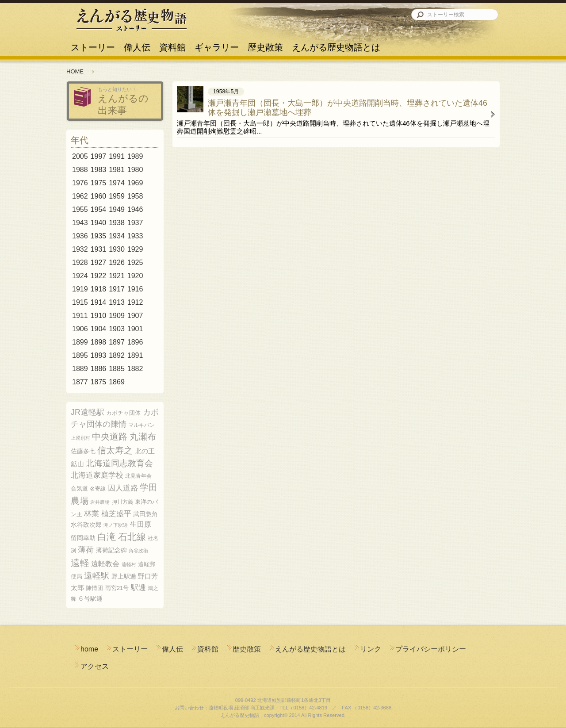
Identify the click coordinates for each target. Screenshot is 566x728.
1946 (135, 209)
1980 (135, 170)
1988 (80, 170)
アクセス (95, 666)
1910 (99, 316)
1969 (135, 183)
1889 (80, 369)
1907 (135, 316)
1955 (80, 209)
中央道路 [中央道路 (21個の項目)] (110, 437)
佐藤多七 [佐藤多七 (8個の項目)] (83, 451)
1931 (99, 249)
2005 (80, 156)
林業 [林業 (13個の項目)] (92, 513)
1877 (80, 382)
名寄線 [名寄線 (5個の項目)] (98, 489)
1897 (117, 342)
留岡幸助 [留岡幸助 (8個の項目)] (83, 538)
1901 (135, 329)
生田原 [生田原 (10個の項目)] (141, 524)
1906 (80, 329)
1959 (117, 196)
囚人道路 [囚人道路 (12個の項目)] (123, 488)
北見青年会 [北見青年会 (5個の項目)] (138, 476)
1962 (80, 196)
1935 (99, 236)
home (89, 649)
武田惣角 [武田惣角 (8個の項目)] (145, 514)
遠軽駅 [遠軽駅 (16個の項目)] (97, 576)
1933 (135, 236)
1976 (80, 183)
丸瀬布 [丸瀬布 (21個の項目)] (143, 437)
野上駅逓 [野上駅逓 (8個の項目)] (124, 576)
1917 (117, 289)
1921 (117, 276)
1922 (99, 276)
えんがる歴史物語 (132, 20)
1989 (135, 156)
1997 (99, 156)
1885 (117, 369)
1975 (99, 183)
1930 (117, 249)
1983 (99, 170)
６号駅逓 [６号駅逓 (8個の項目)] (90, 598)
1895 (80, 355)
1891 (135, 355)
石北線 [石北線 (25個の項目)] (132, 537)
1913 (117, 302)
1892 (117, 355)
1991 (117, 156)
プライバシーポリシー (431, 649)
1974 (117, 183)
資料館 (172, 43)
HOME (75, 71)
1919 (80, 289)
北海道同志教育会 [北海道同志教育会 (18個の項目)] (119, 463)
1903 (117, 329)
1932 (80, 249)
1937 (135, 223)
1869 (117, 382)
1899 (80, 342)
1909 (117, 316)
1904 (99, 329)
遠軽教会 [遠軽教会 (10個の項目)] (105, 564)
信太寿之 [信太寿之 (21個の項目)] (115, 450)
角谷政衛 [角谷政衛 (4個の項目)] (138, 551)
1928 (80, 262)
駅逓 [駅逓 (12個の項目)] (138, 588)
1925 (135, 262)
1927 (99, 262)
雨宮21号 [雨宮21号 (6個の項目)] (117, 588)
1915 (80, 302)
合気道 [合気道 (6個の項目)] (79, 489)
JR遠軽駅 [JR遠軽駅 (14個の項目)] (88, 412)
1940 (99, 223)
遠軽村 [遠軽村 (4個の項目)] (129, 564)
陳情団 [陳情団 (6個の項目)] (94, 588)
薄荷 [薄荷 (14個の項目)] (86, 550)
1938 (117, 223)
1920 (135, 276)
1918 (99, 289)
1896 (135, 342)
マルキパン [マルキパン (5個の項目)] (141, 425)
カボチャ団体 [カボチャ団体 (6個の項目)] (123, 413)
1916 (135, 289)
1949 (117, 209)
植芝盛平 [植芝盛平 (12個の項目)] (116, 514)
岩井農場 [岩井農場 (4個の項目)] (100, 502)
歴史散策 (265, 43)
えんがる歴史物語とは (334, 43)
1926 (117, 262)
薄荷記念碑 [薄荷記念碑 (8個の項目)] (111, 550)
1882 (135, 369)
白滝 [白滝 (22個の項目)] (107, 537)
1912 (135, 302)
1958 (135, 196)
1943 (80, 223)
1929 (135, 249)
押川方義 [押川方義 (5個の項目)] (122, 502)
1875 (99, 382)
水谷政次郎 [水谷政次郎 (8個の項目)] (86, 525)
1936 (80, 236)
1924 (80, 276)
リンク (371, 649)
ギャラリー (217, 43)
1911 (80, 316)
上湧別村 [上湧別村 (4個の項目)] (80, 438)
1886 (99, 369)
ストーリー (93, 43)
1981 (117, 170)
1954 (99, 209)
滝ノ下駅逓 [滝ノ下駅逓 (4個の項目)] (116, 525)
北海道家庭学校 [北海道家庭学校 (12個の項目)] (97, 475)
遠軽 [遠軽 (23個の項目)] (80, 563)
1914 (99, 302)
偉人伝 (137, 43)
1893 (99, 355)
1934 (117, 236)
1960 (99, 196)
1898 (99, 342)
